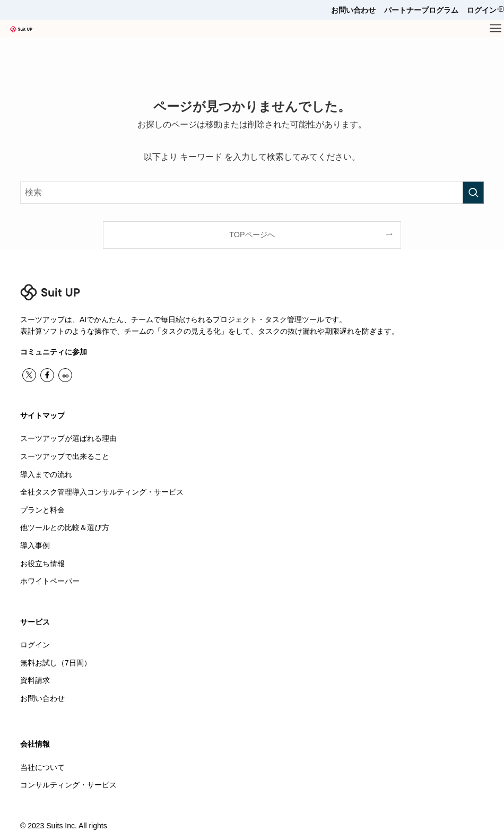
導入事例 (35, 545)
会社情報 (35, 744)
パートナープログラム (421, 10)
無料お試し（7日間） (56, 663)
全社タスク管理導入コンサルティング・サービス (102, 492)
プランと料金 (42, 510)
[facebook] (47, 375)
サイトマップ (42, 415)
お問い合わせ (353, 10)
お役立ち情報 (42, 564)
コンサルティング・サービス (68, 785)
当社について (42, 767)
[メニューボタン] (496, 29)
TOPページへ (252, 235)
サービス (35, 622)
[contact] (65, 375)
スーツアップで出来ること (65, 456)
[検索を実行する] (473, 193)
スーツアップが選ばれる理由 (68, 438)
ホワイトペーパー (50, 581)
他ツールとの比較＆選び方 (65, 527)
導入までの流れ (46, 474)
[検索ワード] (252, 193)
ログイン (485, 10)
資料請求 (35, 680)
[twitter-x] (29, 375)
